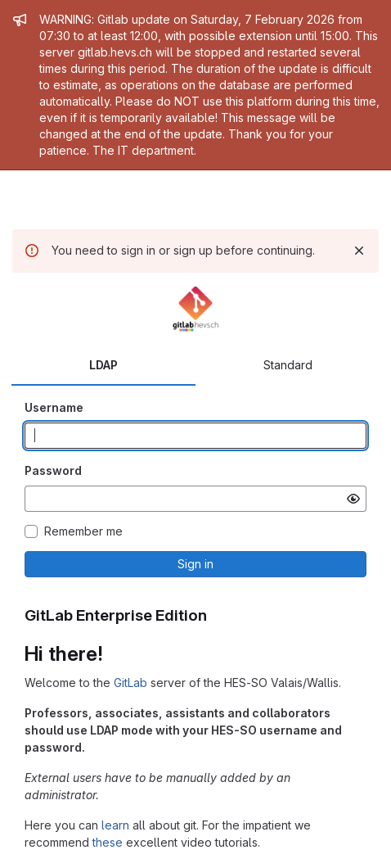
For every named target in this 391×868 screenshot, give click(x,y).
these (108, 842)
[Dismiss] (359, 251)
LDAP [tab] (103, 365)
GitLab (130, 683)
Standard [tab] (288, 365)
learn (115, 825)
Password (53, 470)
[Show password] (353, 499)
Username (54, 407)
